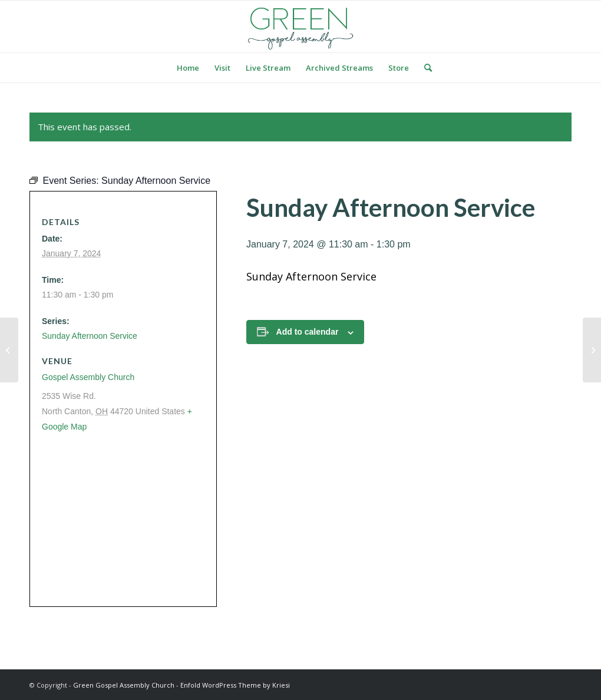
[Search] (424, 68)
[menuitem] (188, 68)
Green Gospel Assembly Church (124, 685)
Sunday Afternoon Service (90, 336)
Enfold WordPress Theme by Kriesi (235, 685)
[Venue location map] (120, 519)
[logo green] (300, 27)
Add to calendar (308, 332)
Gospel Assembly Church (88, 377)
